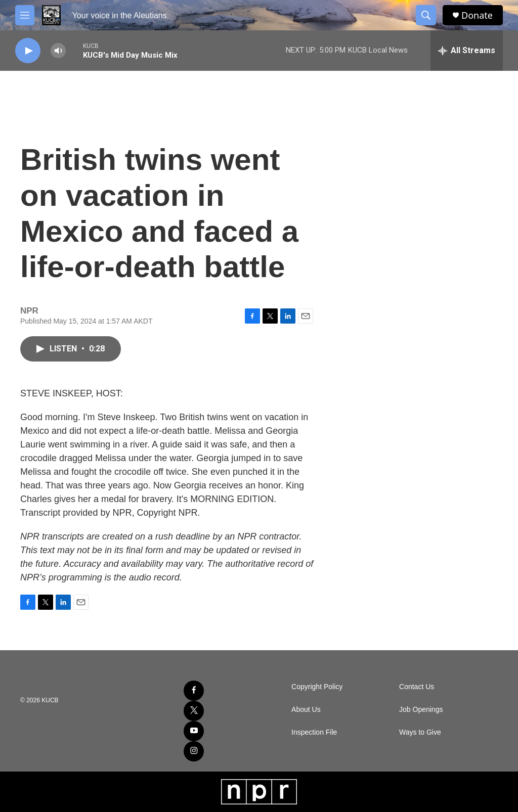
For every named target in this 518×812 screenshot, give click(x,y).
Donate (477, 15)
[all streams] (467, 51)
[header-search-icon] (426, 15)
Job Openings (421, 710)
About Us (306, 710)
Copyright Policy (317, 687)
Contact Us (417, 687)
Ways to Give (420, 732)
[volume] (58, 51)
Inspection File (314, 732)
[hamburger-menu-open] (25, 15)
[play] (28, 51)
